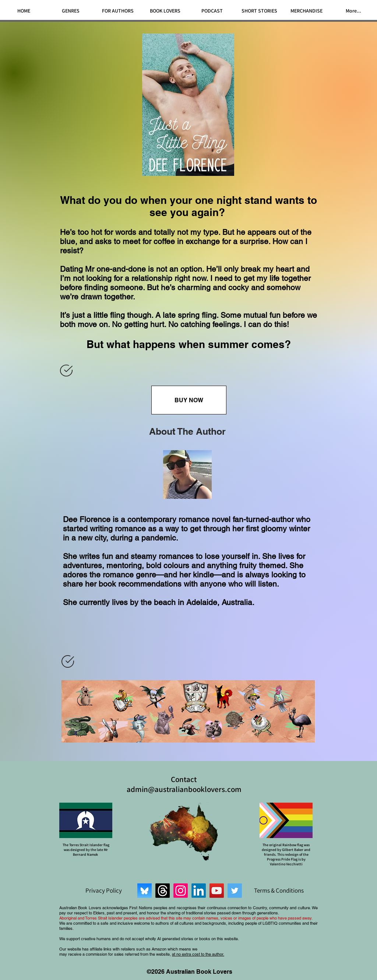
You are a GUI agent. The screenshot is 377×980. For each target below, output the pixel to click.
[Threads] (163, 891)
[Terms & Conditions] (279, 890)
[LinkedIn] (199, 891)
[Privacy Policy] (103, 890)
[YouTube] (217, 891)
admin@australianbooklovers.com (184, 789)
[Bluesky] (145, 891)
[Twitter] (235, 891)
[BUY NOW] (189, 400)
